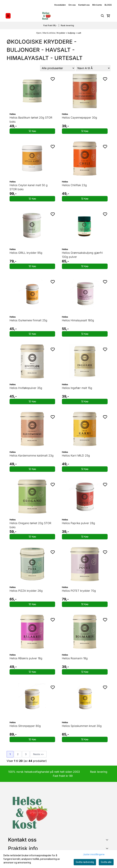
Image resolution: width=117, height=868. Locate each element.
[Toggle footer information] (108, 840)
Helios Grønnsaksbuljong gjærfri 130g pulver (82, 255)
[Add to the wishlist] (53, 79)
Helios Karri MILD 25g (76, 455)
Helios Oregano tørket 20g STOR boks (30, 525)
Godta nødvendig (85, 862)
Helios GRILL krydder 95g (26, 253)
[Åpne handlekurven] (108, 16)
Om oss (72, 5)
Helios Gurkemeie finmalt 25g (28, 320)
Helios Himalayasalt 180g (78, 320)
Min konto (97, 5)
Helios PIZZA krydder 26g (26, 591)
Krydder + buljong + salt (69, 33)
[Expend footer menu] (108, 848)
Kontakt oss (84, 5)
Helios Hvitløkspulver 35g (26, 388)
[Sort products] (93, 68)
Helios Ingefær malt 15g (77, 388)
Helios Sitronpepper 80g (25, 726)
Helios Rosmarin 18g (75, 658)
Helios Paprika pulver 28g (78, 523)
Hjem (39, 33)
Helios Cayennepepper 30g (79, 118)
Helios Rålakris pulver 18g (26, 658)
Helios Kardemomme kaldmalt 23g (32, 455)
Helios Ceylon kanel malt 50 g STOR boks (29, 187)
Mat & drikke (49, 33)
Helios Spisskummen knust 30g (82, 726)
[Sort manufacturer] (57, 68)
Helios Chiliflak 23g (74, 185)
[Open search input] (103, 16)
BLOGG (108, 5)
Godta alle (106, 862)
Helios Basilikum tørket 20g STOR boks (31, 120)
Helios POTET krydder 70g (79, 591)
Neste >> (38, 754)
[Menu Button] (8, 16)
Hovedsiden (60, 5)
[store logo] (46, 16)
